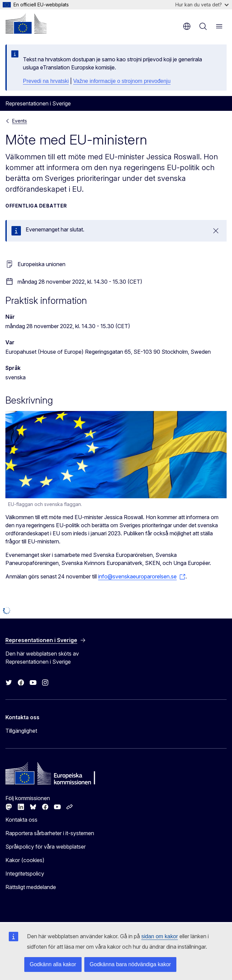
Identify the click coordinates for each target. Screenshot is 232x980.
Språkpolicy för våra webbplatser (46, 847)
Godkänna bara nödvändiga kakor (130, 964)
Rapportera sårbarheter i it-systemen (50, 833)
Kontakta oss (21, 820)
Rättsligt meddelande (31, 887)
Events (20, 121)
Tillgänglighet (21, 731)
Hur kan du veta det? (202, 5)
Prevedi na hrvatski (46, 81)
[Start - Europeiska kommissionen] (26, 24)
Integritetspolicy (25, 874)
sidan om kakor (160, 936)
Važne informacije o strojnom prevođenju (122, 81)
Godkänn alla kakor (53, 964)
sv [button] (187, 26)
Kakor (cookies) (25, 860)
